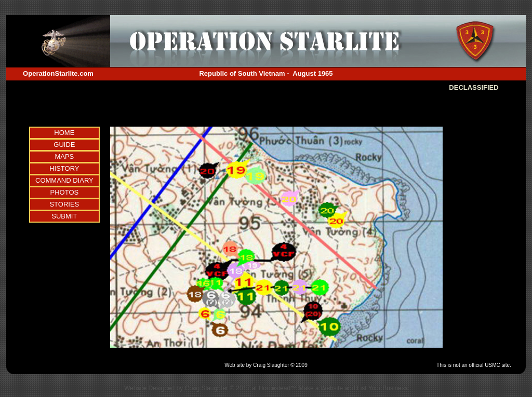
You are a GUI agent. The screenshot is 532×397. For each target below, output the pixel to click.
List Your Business (382, 388)
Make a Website (321, 388)
